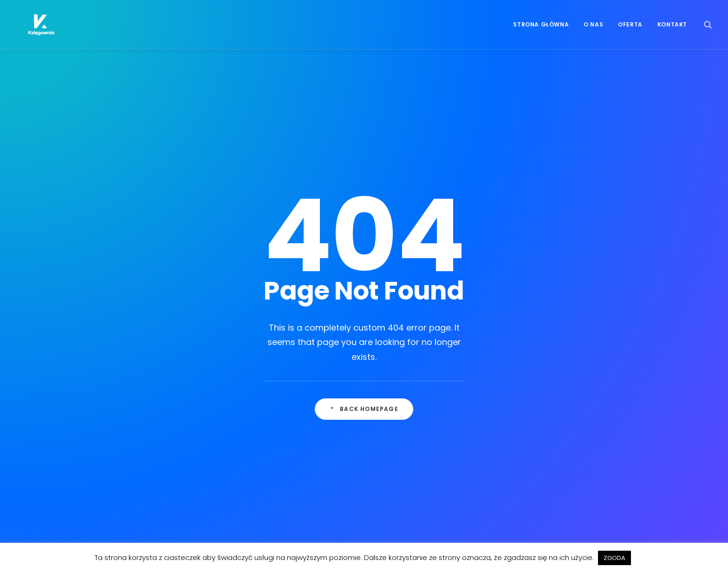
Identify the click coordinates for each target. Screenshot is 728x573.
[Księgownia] (36, 29)
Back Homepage (364, 290)
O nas (593, 29)
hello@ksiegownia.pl (415, 469)
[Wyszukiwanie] (708, 29)
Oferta (630, 29)
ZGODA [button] (614, 558)
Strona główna (541, 29)
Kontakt (672, 29)
